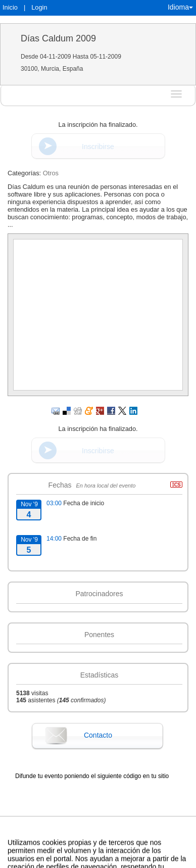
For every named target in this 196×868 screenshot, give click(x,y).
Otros (51, 173)
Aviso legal (13, 855)
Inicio (10, 7)
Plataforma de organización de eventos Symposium (123, 855)
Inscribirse (98, 147)
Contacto (98, 735)
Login (39, 7)
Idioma (180, 7)
